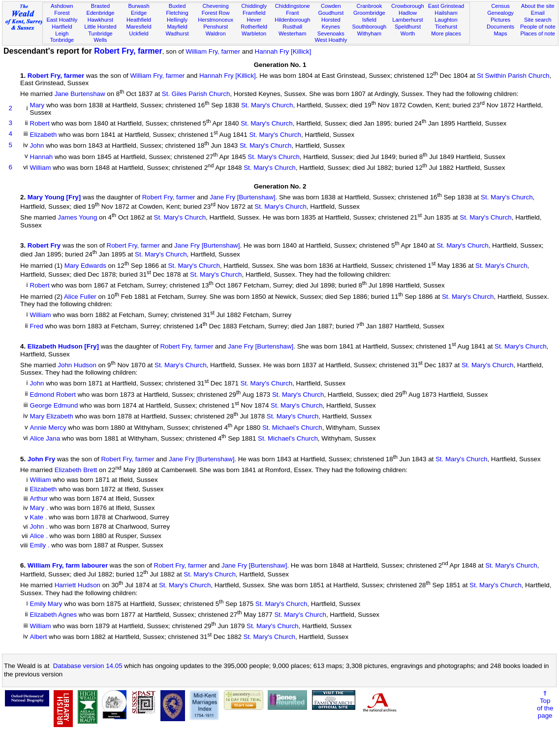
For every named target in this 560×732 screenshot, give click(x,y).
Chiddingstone (293, 6)
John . (39, 526)
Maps (500, 33)
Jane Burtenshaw (80, 94)
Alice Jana (45, 439)
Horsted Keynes (331, 23)
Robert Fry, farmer (128, 51)
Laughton (446, 20)
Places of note (538, 33)
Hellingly (177, 20)
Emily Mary (46, 604)
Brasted (100, 6)
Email (538, 13)
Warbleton (254, 33)
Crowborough (408, 6)
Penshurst (216, 27)
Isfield (369, 20)
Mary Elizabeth (52, 417)
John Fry (41, 459)
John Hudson (77, 365)
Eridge (139, 13)
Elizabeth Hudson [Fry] (63, 347)
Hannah (42, 157)
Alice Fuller (80, 297)
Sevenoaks (331, 33)
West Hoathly (331, 40)
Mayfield (177, 27)
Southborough (369, 27)
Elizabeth (44, 135)
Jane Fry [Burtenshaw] (242, 198)
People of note (538, 27)
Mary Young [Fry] (54, 198)
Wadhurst (177, 33)
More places (446, 33)
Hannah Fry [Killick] (283, 51)
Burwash (139, 6)
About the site (538, 6)
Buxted (177, 6)
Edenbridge (101, 13)
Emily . (40, 545)
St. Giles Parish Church (196, 94)
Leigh (62, 33)
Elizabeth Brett (76, 470)
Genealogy (500, 13)
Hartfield (62, 27)
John (37, 146)
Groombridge (369, 13)
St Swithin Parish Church (513, 76)
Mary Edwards (85, 266)
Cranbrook (369, 6)
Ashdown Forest (62, 9)
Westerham (293, 33)
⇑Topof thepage (545, 704)
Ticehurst (446, 27)
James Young (77, 218)
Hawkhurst (100, 20)
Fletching (177, 13)
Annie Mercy (48, 428)
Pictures (500, 20)
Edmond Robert (53, 395)
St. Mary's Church (267, 105)
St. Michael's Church (292, 428)
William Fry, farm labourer (68, 565)
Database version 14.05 (88, 666)
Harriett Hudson (78, 586)
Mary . (39, 508)
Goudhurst (331, 13)
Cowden (331, 6)
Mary (37, 105)
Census (500, 6)
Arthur (39, 498)
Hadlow (408, 13)
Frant (292, 13)
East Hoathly (62, 20)
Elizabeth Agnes (54, 615)
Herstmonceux (216, 20)
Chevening (216, 6)
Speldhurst (408, 27)
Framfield (254, 13)
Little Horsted (100, 27)
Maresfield (139, 27)
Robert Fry (44, 245)
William (41, 168)
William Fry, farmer (213, 51)
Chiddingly (254, 6)
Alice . (39, 536)
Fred (37, 326)
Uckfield (139, 33)
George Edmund (54, 405)
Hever (254, 20)
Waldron (216, 33)
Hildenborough (292, 20)
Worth (408, 33)
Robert (40, 124)
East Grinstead (446, 6)
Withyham (369, 33)
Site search (538, 20)
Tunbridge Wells (100, 37)
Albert (39, 637)
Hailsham (446, 13)
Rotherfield (254, 27)
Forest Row (216, 13)
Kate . (39, 517)
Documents (500, 27)
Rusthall (292, 27)
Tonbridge (62, 40)
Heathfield (139, 20)
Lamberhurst (407, 20)
